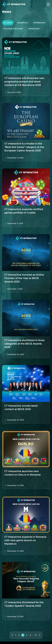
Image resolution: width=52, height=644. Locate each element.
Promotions (34, 29)
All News (8, 23)
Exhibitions (23, 23)
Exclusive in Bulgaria (13, 29)
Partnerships (39, 23)
